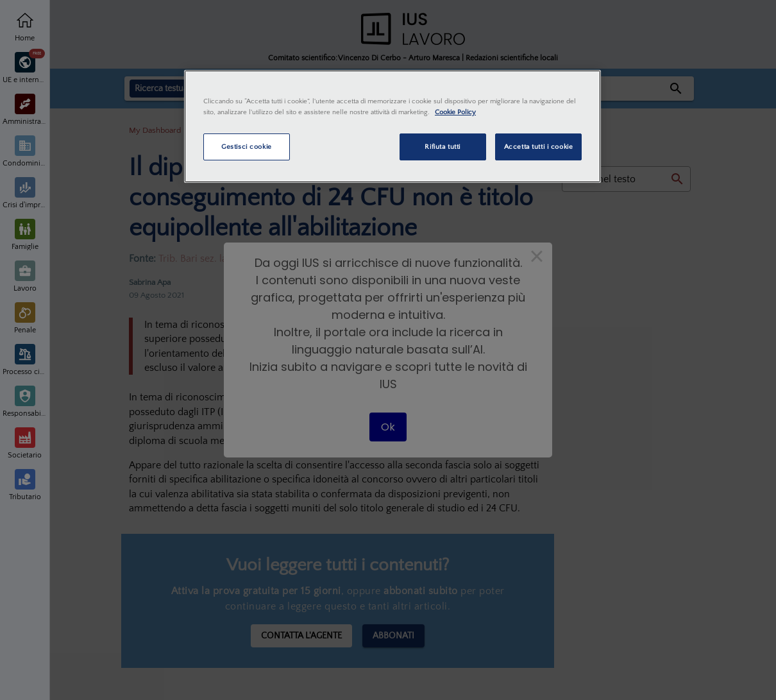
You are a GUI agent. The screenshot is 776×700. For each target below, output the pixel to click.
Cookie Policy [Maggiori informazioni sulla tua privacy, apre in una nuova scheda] (455, 112)
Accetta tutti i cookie (539, 147)
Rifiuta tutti (442, 147)
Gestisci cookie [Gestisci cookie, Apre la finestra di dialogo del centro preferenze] (247, 147)
